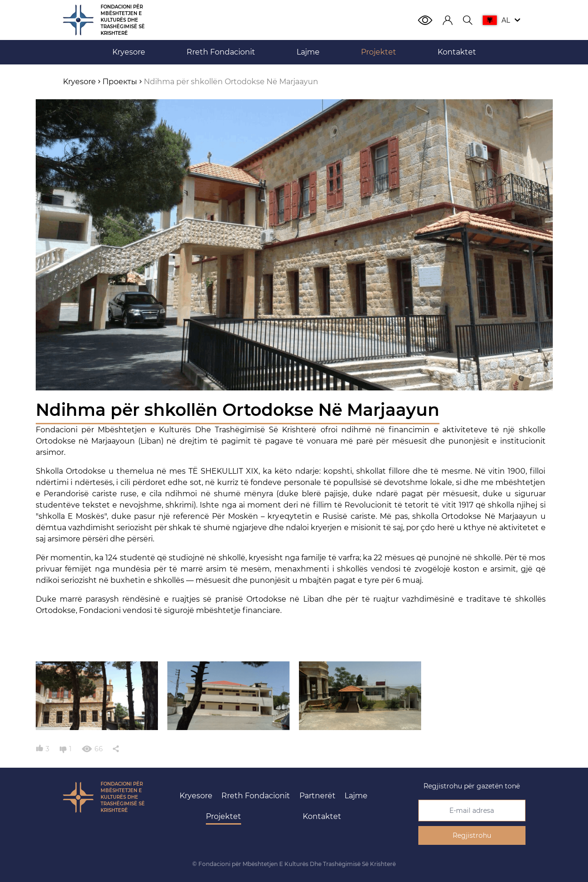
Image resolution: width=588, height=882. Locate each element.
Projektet (223, 816)
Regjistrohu (472, 835)
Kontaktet (322, 816)
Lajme (356, 796)
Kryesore (196, 796)
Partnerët (318, 796)
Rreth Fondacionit (256, 796)
